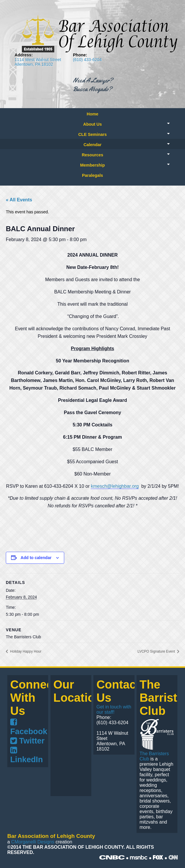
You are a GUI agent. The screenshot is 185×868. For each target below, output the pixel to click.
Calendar (92, 145)
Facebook (29, 727)
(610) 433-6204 (87, 60)
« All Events (19, 200)
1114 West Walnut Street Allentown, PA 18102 (38, 62)
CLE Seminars (92, 134)
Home (92, 114)
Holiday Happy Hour (25, 651)
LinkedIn (27, 755)
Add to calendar (36, 558)
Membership (93, 165)
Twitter (27, 741)
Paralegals (92, 175)
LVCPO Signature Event (157, 651)
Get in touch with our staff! (114, 709)
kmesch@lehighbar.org (115, 486)
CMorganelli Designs (33, 842)
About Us (92, 124)
